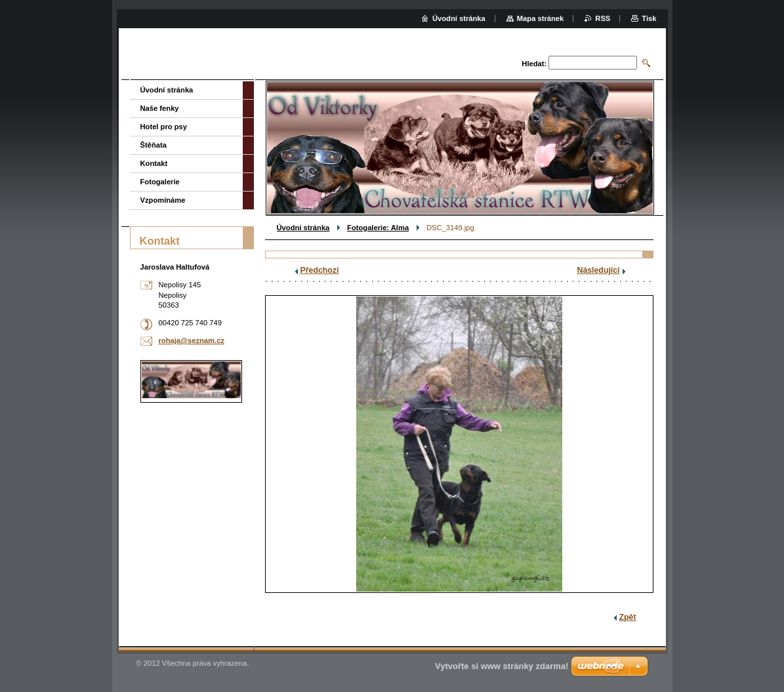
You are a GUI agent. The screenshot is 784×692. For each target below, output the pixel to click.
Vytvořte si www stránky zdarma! (502, 666)
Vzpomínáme (163, 200)
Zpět (628, 617)
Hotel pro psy (164, 127)
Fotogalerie (160, 182)
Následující (599, 270)
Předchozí (320, 270)
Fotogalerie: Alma (378, 228)
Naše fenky (160, 108)
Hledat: (534, 64)
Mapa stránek (541, 18)
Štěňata (154, 145)
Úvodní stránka (303, 228)
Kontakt (154, 163)
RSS (603, 18)
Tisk (649, 18)
